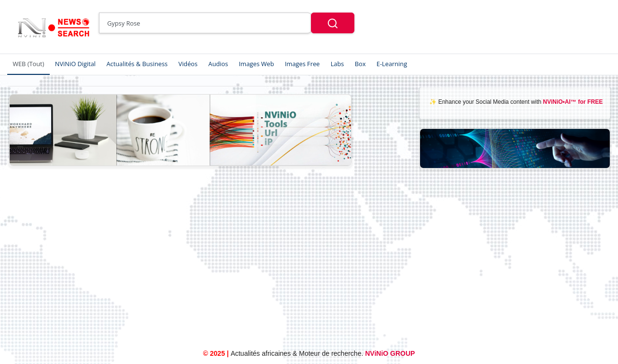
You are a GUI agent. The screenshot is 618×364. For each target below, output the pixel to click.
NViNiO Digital (75, 64)
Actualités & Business (137, 64)
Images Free (302, 64)
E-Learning (392, 64)
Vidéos (188, 64)
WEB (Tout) (28, 64)
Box (360, 64)
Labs (337, 64)
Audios (218, 64)
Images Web (257, 64)
